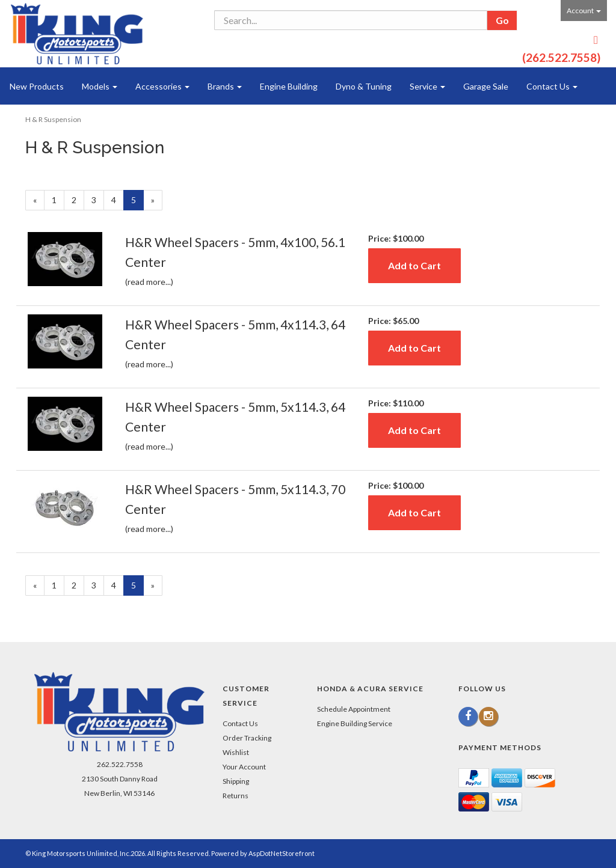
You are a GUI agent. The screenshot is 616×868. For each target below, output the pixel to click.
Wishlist (236, 752)
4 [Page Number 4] (118, 199)
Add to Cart (414, 265)
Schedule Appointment (354, 709)
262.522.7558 (120, 764)
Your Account (244, 767)
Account (584, 11)
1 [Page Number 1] (58, 199)
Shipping (236, 781)
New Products (37, 86)
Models (100, 86)
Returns (236, 796)
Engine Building (289, 86)
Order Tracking (247, 738)
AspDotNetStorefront (282, 853)
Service (427, 86)
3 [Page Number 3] (98, 199)
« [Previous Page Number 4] (39, 202)
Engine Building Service (355, 723)
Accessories (162, 86)
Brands (225, 86)
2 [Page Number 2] (78, 199)
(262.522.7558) (561, 57)
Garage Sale (486, 86)
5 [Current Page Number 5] (137, 202)
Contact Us (552, 86)
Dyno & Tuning (364, 86)
